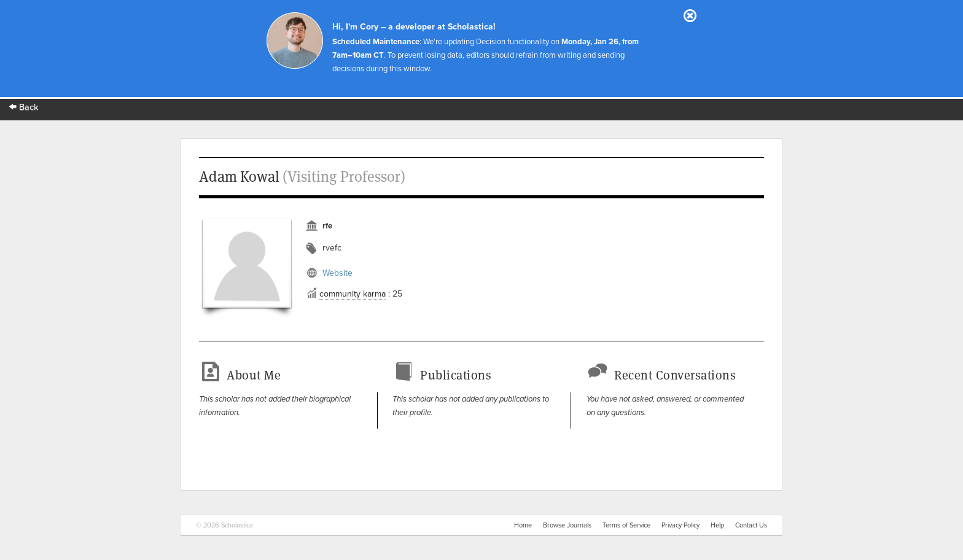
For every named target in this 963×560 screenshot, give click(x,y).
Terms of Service (626, 525)
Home (523, 525)
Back (24, 107)
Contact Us (751, 525)
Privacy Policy (680, 525)
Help (717, 525)
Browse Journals (567, 525)
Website (337, 273)
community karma (353, 294)
